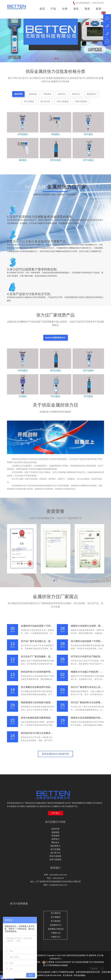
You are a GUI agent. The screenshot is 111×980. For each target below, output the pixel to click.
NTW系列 (23, 134)
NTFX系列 (88, 160)
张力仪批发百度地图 (80, 962)
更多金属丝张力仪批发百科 (55, 754)
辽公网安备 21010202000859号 (57, 962)
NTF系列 (88, 134)
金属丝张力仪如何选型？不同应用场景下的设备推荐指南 (49, 626)
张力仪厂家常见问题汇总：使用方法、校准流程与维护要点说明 (53, 641)
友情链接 (96, 969)
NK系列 (23, 160)
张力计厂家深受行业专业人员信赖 (88, 687)
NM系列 (55, 134)
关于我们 (55, 813)
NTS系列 (88, 396)
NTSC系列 (56, 160)
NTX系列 (55, 396)
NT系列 (23, 396)
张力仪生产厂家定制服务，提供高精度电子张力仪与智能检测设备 (54, 656)
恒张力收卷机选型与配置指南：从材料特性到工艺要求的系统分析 (54, 718)
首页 (42, 9)
